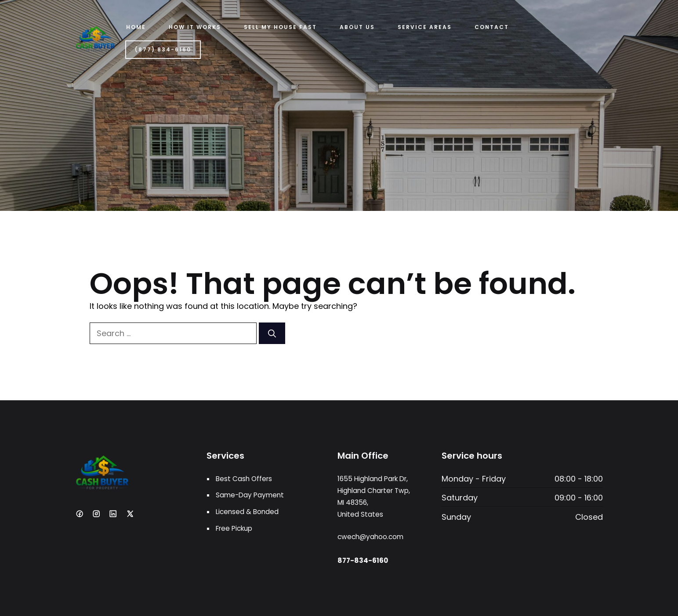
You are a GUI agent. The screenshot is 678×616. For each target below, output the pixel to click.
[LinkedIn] (113, 514)
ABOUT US (357, 27)
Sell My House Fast (280, 27)
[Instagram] (96, 514)
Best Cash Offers (244, 479)
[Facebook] (80, 514)
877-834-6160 (363, 560)
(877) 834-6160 (163, 49)
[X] (130, 514)
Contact (492, 27)
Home (136, 27)
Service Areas (425, 27)
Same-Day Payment (250, 495)
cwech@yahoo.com (370, 537)
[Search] (272, 333)
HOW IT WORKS (195, 27)
